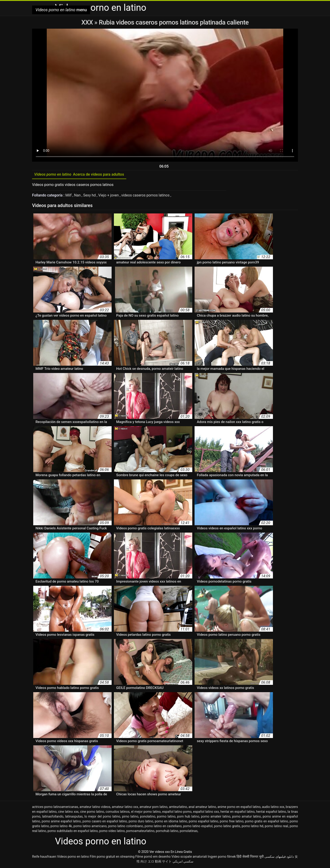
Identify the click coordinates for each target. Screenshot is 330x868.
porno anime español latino (61, 822)
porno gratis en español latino (267, 822)
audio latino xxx (273, 807)
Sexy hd (90, 196)
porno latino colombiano (126, 827)
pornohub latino (167, 832)
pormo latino (166, 817)
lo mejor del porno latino (102, 817)
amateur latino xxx (125, 807)
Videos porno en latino (73, 857)
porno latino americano (90, 827)
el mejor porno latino (146, 812)
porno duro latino (141, 822)
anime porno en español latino (239, 807)
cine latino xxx (68, 812)
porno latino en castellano (163, 827)
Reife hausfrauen (44, 857)
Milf (69, 196)
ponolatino (148, 817)
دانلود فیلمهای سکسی (279, 857)
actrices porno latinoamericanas (55, 807)
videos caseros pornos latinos (147, 196)
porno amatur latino (246, 817)
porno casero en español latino (105, 822)
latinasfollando (53, 817)
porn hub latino (188, 817)
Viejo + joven (109, 196)
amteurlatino (178, 807)
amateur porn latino (154, 807)
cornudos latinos (118, 812)
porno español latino (204, 822)
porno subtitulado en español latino (73, 832)
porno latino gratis (227, 827)
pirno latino (130, 817)
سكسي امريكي (183, 862)
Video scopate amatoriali (189, 857)
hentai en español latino (238, 812)
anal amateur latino (202, 807)
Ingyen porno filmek (222, 857)
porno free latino (232, 822)
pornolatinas (189, 832)
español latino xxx (206, 812)
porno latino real (276, 827)
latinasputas (74, 817)
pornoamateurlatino (140, 832)
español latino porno (177, 812)
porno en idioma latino (171, 822)
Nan (78, 196)
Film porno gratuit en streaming (112, 857)
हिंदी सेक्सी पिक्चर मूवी (250, 857)
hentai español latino (271, 812)
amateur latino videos (95, 807)
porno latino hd (252, 827)
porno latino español (198, 827)
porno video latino (112, 832)
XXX (88, 22)
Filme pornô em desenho (153, 857)
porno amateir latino (216, 817)
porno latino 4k (61, 827)
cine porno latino (92, 812)
